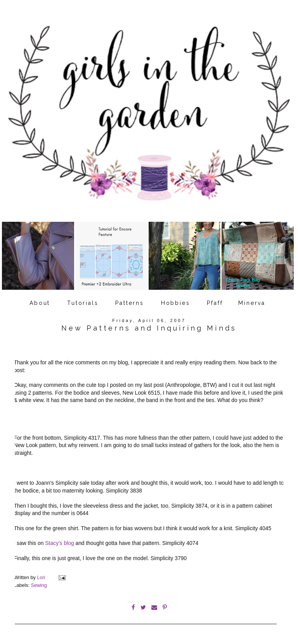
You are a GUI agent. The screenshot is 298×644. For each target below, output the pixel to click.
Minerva (252, 303)
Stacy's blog (59, 543)
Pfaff (215, 303)
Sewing (39, 585)
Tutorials (83, 303)
